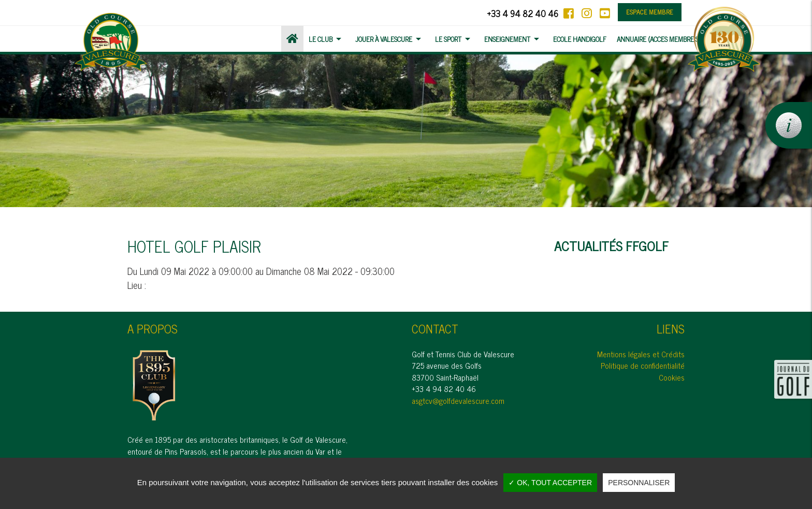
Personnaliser (639, 483)
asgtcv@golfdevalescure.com (458, 401)
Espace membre (650, 12)
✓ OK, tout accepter (550, 483)
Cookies (672, 377)
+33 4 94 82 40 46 (523, 13)
